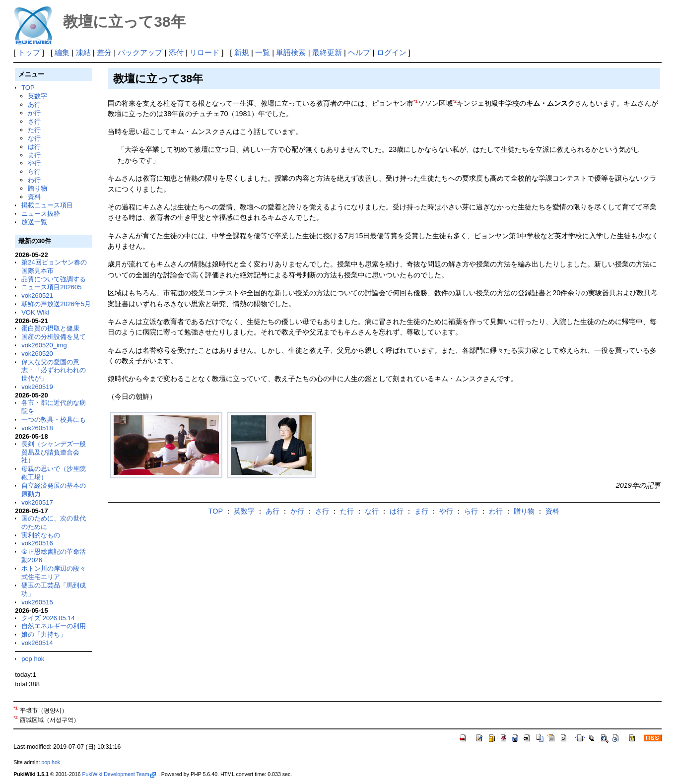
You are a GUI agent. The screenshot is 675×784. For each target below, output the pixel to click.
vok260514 (37, 643)
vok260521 (37, 295)
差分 (104, 52)
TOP (28, 88)
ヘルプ (359, 52)
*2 (455, 101)
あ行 (34, 104)
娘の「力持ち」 (44, 634)
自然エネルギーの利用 (54, 626)
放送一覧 (34, 222)
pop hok (33, 659)
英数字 (37, 96)
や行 (34, 163)
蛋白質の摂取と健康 (50, 328)
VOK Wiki (35, 312)
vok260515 (37, 602)
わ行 (34, 180)
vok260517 (37, 502)
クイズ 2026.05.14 (48, 618)
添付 (176, 52)
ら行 (34, 171)
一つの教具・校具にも (54, 420)
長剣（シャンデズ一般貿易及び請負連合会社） (54, 452)
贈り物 (37, 188)
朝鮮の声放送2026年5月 (56, 304)
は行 (34, 147)
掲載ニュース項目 (47, 205)
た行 (34, 130)
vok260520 (37, 354)
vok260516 (37, 543)
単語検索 (291, 52)
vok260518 (37, 428)
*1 (415, 101)
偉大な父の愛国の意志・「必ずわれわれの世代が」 (54, 370)
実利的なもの (41, 535)
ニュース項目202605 (51, 287)
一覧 (263, 52)
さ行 (34, 121)
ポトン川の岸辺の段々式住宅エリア (54, 573)
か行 (34, 113)
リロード (204, 52)
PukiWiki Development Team (119, 774)
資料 (34, 197)
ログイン (392, 52)
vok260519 (37, 387)
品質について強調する (54, 279)
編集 (62, 52)
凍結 (83, 52)
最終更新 (327, 52)
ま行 (34, 155)
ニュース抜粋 (41, 214)
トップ (29, 52)
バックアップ (140, 52)
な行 (34, 138)
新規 (242, 52)
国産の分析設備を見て (54, 337)
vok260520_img (44, 345)
